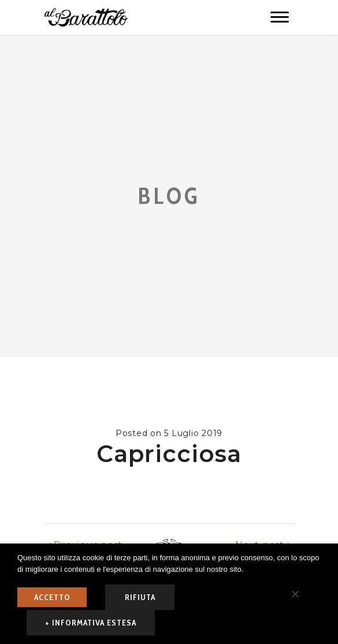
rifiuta (140, 597)
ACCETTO (52, 597)
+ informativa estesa (91, 623)
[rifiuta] (295, 594)
